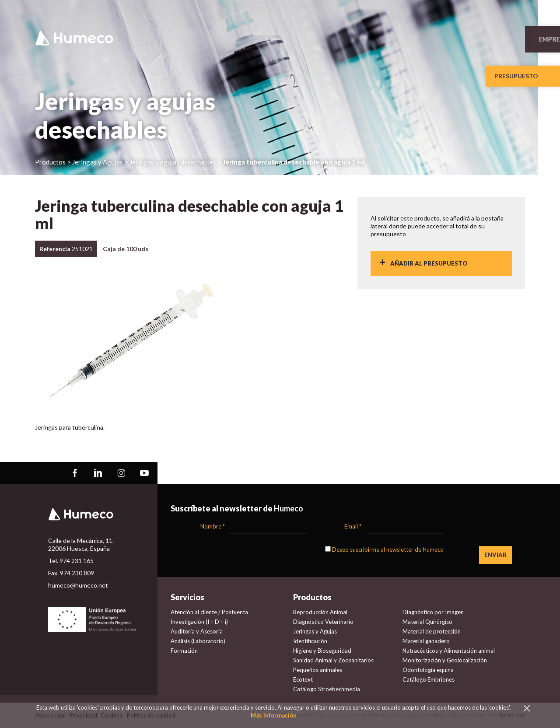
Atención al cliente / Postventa (209, 612)
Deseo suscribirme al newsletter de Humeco (388, 549)
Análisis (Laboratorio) (198, 641)
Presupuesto (516, 76)
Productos (50, 162)
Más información (274, 715)
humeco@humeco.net (78, 585)
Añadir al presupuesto (429, 263)
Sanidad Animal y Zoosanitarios (333, 660)
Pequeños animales (318, 670)
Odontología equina (428, 670)
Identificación (310, 641)
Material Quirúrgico (427, 622)
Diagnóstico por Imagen (433, 612)
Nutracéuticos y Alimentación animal (449, 651)
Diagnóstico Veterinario (323, 622)
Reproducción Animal (320, 612)
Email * (353, 526)
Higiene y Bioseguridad (322, 651)
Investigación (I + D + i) (199, 622)
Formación (184, 651)
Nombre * (213, 526)
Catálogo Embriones (429, 679)
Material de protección (432, 631)
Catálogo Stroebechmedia (327, 689)
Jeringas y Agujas (315, 631)
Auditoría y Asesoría (197, 631)
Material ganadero (426, 641)
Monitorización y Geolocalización (445, 660)
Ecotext (303, 679)
